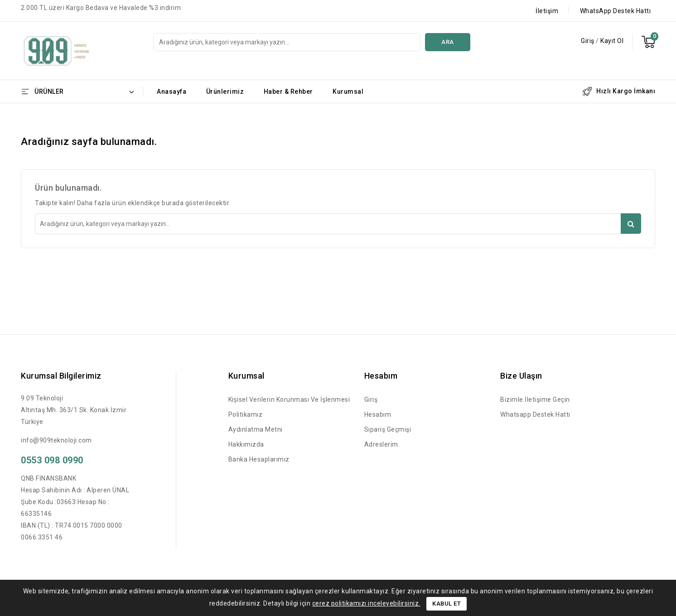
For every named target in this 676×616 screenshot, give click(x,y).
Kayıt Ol (612, 41)
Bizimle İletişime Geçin (535, 399)
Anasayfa (171, 91)
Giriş (588, 41)
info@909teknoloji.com (56, 440)
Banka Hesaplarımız (259, 459)
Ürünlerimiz (225, 91)
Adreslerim (381, 444)
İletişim (547, 11)
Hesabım (378, 414)
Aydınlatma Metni (256, 429)
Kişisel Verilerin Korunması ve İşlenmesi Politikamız (289, 407)
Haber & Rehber (288, 91)
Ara (448, 42)
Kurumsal (348, 91)
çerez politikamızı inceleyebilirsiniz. (366, 603)
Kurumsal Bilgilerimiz (61, 376)
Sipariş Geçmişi (388, 429)
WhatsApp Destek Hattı (616, 11)
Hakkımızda (246, 444)
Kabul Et (447, 604)
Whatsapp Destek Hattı (535, 414)
